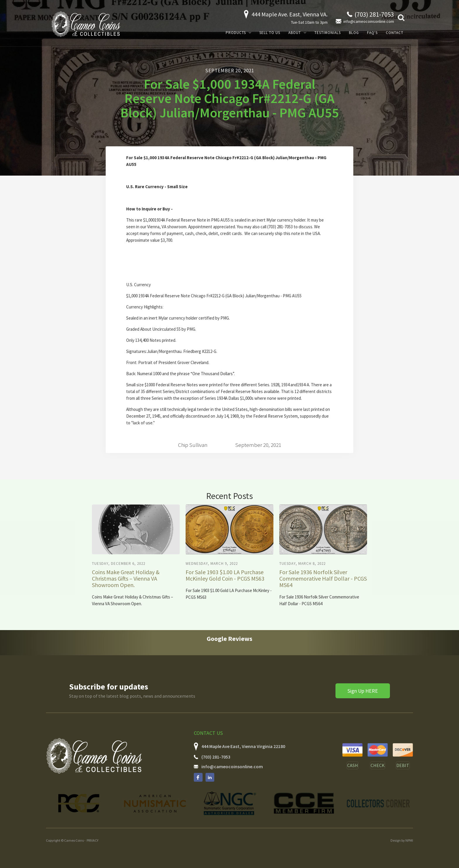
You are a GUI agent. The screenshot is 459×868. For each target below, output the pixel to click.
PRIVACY (93, 840)
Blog (354, 33)
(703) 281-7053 (216, 757)
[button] (238, 33)
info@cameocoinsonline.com (232, 766)
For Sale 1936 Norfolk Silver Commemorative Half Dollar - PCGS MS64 (323, 579)
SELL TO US (270, 33)
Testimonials (328, 33)
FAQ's (372, 33)
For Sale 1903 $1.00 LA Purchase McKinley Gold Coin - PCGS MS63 (225, 575)
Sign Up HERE (363, 691)
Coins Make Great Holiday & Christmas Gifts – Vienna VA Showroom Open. (126, 579)
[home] (86, 24)
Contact (395, 33)
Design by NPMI (402, 840)
